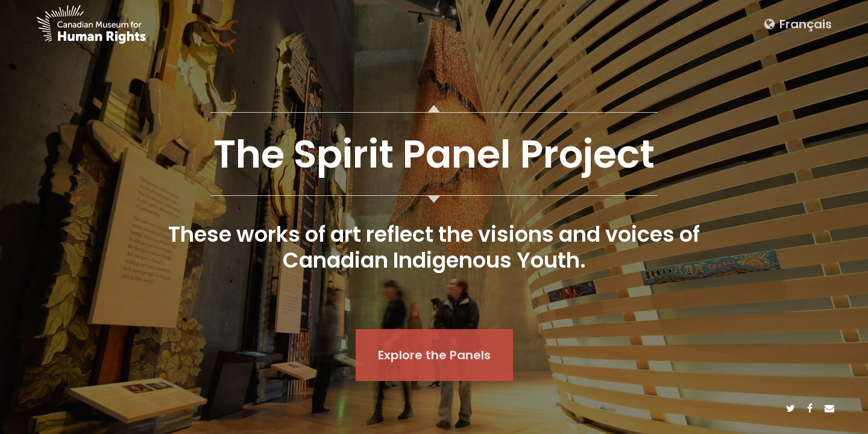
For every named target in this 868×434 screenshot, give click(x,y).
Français (798, 24)
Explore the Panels (434, 355)
